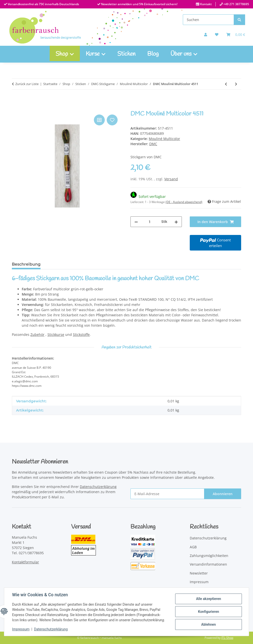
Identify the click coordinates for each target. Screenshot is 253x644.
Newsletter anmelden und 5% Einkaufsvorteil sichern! (139, 4)
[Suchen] (208, 20)
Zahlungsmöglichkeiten (209, 556)
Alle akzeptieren (208, 599)
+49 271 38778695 (236, 4)
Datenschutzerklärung (51, 629)
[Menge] (150, 222)
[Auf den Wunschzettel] (112, 120)
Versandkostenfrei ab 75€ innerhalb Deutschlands (43, 4)
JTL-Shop (227, 638)
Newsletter (199, 573)
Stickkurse (56, 334)
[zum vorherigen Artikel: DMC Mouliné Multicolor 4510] (226, 84)
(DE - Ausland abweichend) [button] (184, 202)
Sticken (126, 54)
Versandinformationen (208, 564)
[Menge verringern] (136, 222)
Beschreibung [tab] (26, 264)
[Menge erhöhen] (176, 222)
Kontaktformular (25, 562)
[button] (206, 34)
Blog (153, 54)
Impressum (21, 629)
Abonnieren (223, 494)
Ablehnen (208, 624)
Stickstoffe (81, 334)
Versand (171, 179)
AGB (193, 547)
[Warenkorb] (236, 34)
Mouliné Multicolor (164, 139)
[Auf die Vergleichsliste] (99, 120)
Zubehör (37, 334)
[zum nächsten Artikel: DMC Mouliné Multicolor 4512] (236, 84)
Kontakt (206, 4)
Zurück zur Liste (27, 84)
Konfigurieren (208, 612)
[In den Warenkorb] (16, 108)
